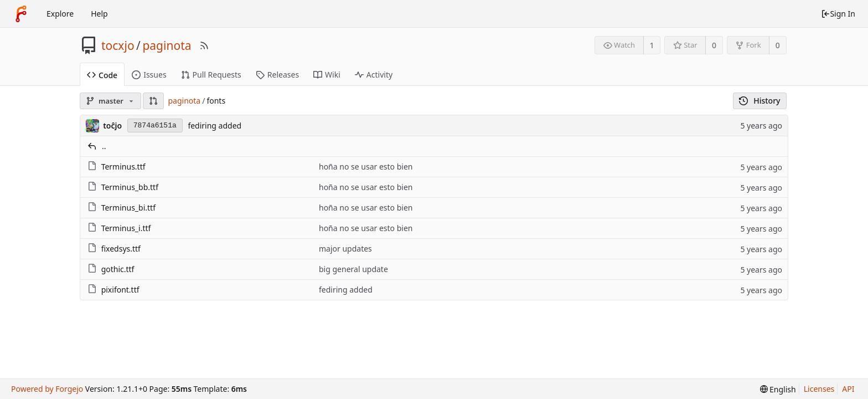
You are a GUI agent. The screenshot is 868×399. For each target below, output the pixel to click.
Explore (60, 14)
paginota (167, 45)
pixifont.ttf (120, 290)
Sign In (838, 14)
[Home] (21, 14)
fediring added (215, 126)
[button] (153, 101)
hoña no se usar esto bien (366, 167)
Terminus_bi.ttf (128, 208)
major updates (345, 249)
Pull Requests (211, 75)
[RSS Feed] (204, 45)
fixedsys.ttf (121, 249)
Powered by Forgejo (47, 389)
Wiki (327, 75)
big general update (353, 269)
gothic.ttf (118, 269)
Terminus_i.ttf (126, 228)
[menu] (778, 389)
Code (102, 75)
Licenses (819, 389)
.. (104, 146)
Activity (374, 75)
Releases (277, 75)
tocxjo (118, 45)
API (848, 389)
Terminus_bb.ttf (130, 187)
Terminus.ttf (123, 167)
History (760, 101)
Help (99, 14)
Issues (149, 75)
